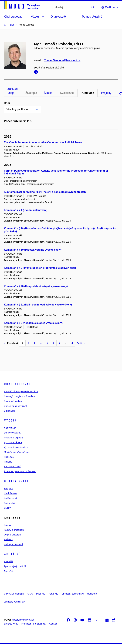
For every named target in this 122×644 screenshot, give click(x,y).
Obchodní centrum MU (73, 594)
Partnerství (9, 503)
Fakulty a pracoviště (14, 530)
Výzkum (10, 421)
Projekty (106, 93)
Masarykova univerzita (23, 620)
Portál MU (53, 594)
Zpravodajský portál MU (16, 566)
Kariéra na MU (11, 498)
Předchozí (11, 343)
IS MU (30, 594)
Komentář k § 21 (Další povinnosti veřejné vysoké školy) (38, 305)
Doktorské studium (13, 401)
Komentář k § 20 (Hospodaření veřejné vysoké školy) (36, 286)
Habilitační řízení (12, 467)
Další (81, 343)
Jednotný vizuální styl (15, 602)
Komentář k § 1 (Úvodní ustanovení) (26, 210)
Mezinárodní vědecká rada (17, 452)
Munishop (92, 594)
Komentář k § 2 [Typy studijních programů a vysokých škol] (40, 268)
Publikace (87, 93)
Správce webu (11, 624)
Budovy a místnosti (13, 544)
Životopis (31, 93)
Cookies (53, 624)
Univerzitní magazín (14, 594)
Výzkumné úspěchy (14, 438)
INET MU (41, 594)
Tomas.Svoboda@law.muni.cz (62, 60)
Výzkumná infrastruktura (16, 447)
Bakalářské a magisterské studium (21, 392)
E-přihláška (10, 411)
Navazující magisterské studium (20, 396)
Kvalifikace (67, 93)
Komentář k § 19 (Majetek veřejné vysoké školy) (33, 250)
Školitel (48, 93)
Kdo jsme (9, 489)
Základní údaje (13, 91)
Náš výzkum (10, 428)
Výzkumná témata (13, 442)
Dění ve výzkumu (12, 433)
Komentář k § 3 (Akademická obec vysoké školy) (33, 323)
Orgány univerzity (13, 535)
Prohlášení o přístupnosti (34, 624)
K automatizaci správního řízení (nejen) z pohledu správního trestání (45, 192)
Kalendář (8, 561)
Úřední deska (11, 493)
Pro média (9, 571)
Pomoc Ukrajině (92, 17)
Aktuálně (12, 554)
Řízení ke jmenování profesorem (20, 471)
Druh (7, 103)
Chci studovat (17, 384)
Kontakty (8, 525)
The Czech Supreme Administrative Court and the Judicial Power (43, 142)
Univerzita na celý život (15, 406)
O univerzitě (16, 481)
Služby (7, 508)
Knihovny (9, 539)
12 (72, 343)
